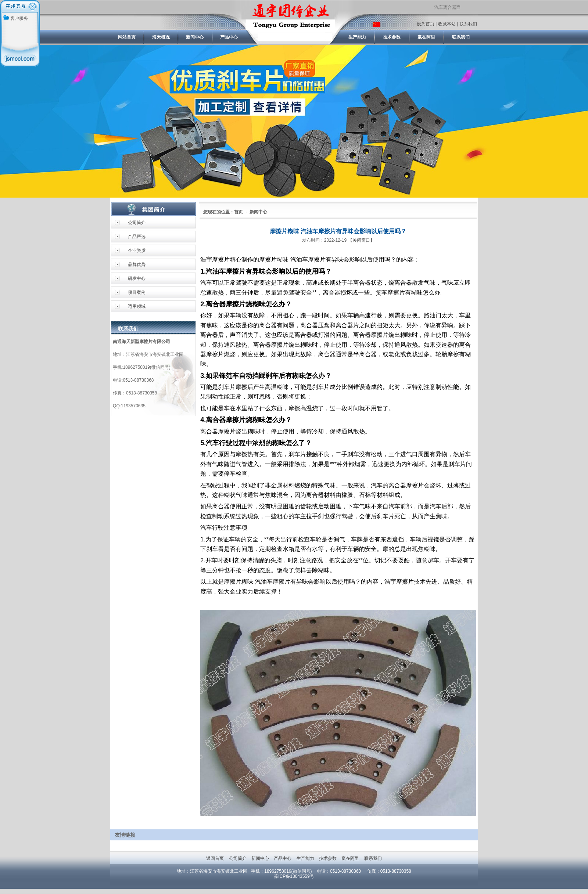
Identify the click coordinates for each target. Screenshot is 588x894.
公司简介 (137, 223)
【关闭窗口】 (361, 240)
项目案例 (137, 292)
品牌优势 (137, 264)
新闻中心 (260, 858)
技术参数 (327, 858)
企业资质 (137, 250)
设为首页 (426, 24)
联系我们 (468, 24)
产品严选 (137, 237)
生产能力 (305, 858)
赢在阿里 (350, 858)
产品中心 (283, 858)
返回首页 (215, 858)
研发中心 (137, 278)
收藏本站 (447, 24)
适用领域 (137, 306)
